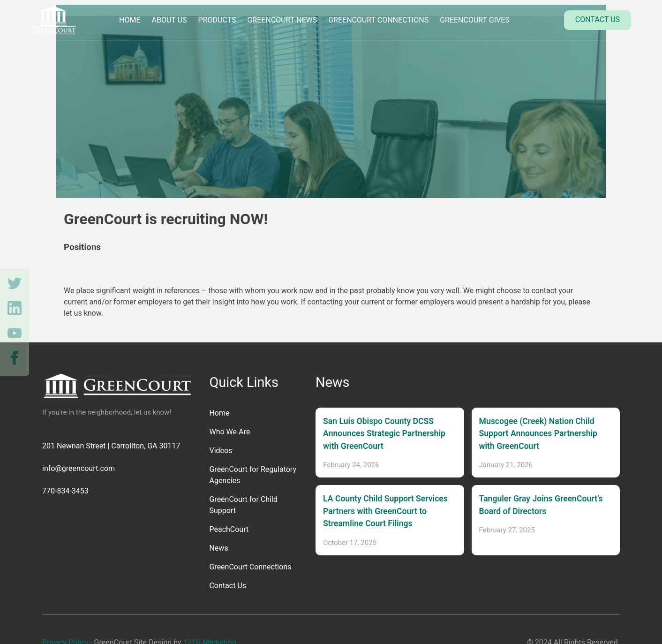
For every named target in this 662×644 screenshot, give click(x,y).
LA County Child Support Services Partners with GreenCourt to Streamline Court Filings (385, 511)
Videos (221, 451)
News (218, 548)
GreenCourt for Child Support (243, 505)
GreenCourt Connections (378, 20)
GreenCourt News (282, 20)
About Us (169, 20)
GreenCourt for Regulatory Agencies (253, 475)
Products (217, 20)
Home (130, 20)
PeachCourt (229, 529)
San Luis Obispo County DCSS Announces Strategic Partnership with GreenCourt (384, 434)
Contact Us (598, 19)
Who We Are (229, 432)
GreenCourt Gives (475, 20)
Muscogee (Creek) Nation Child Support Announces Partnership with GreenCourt (538, 434)
